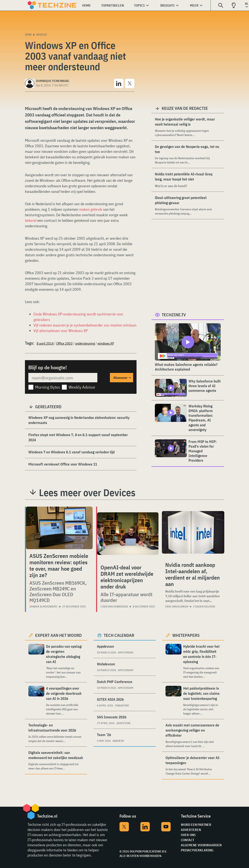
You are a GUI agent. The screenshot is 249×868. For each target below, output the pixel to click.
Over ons (188, 835)
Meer (194, 5)
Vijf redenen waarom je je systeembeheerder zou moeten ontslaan (85, 325)
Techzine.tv (174, 315)
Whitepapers (186, 635)
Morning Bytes (48, 387)
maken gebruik (91, 209)
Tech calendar (119, 635)
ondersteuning (85, 343)
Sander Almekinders (43, 607)
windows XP (106, 343)
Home (87, 5)
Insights (167, 5)
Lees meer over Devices (87, 493)
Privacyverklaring (197, 850)
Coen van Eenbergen (114, 607)
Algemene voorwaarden (201, 845)
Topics (139, 5)
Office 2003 (64, 343)
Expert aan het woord (58, 635)
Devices (42, 35)
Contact (188, 840)
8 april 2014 (45, 343)
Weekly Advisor (82, 387)
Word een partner (196, 825)
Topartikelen (112, 5)
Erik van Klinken (177, 607)
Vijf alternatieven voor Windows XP (61, 331)
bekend (31, 220)
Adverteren (191, 830)
